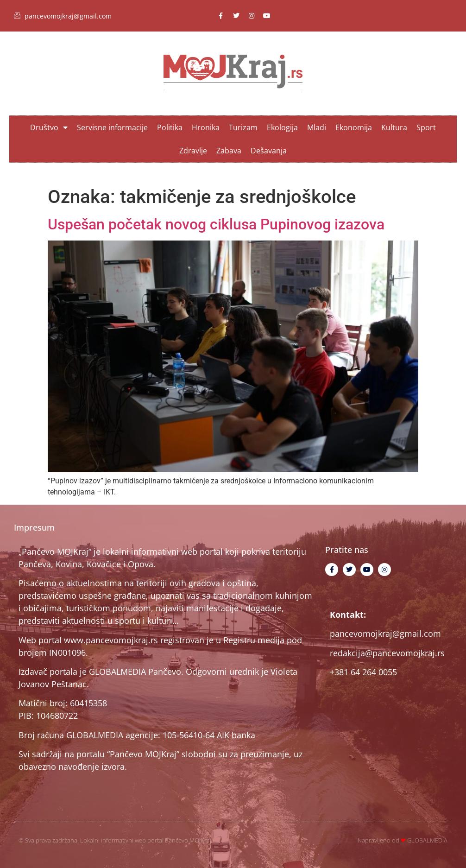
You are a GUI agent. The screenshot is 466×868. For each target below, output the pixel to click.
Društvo (49, 127)
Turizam (243, 127)
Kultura (394, 127)
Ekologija (282, 127)
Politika (170, 127)
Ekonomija (354, 127)
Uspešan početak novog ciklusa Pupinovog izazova (216, 224)
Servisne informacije (112, 127)
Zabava (229, 151)
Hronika (206, 127)
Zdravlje (193, 151)
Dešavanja (269, 151)
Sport (426, 127)
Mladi (317, 127)
